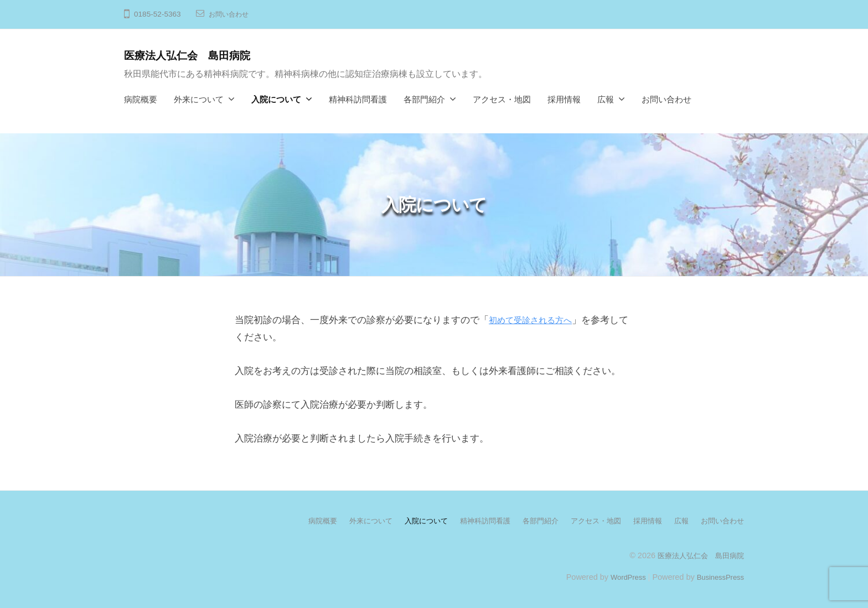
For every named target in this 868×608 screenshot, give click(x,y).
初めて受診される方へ (536, 320)
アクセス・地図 (502, 99)
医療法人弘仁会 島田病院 (197, 55)
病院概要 (141, 99)
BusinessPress (718, 576)
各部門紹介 (424, 99)
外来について (199, 99)
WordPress (620, 576)
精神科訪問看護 (358, 99)
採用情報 (564, 99)
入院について (276, 99)
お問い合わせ (232, 14)
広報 (606, 99)
